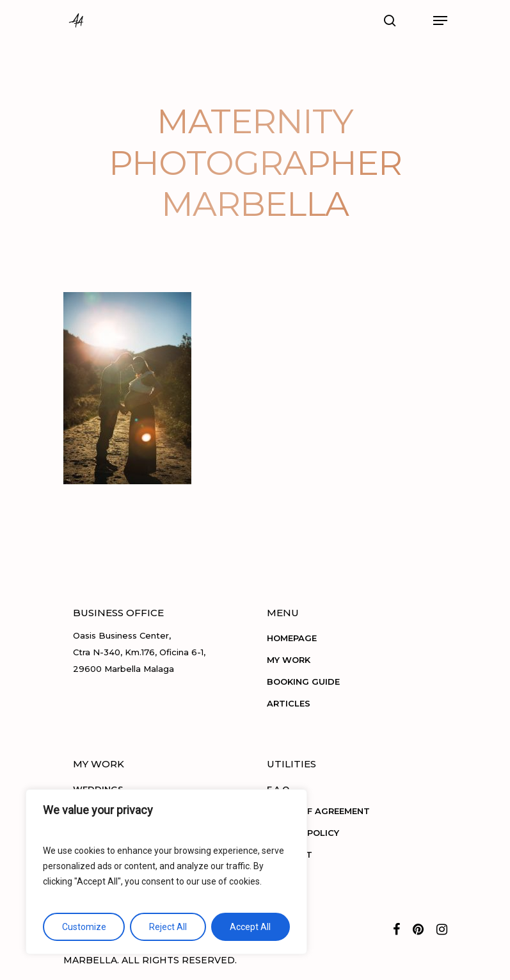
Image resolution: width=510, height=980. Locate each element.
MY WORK (289, 660)
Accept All (250, 927)
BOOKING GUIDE (303, 682)
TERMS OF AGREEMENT (318, 811)
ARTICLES (289, 703)
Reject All (168, 927)
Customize (84, 927)
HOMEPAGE (292, 638)
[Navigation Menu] (440, 20)
